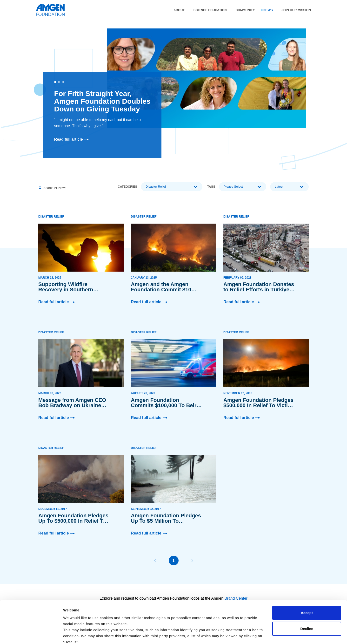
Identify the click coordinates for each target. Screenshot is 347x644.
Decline (307, 592)
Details (69, 634)
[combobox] (172, 187)
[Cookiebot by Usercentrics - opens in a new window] (31, 635)
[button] (55, 82)
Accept (307, 576)
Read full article (71, 139)
